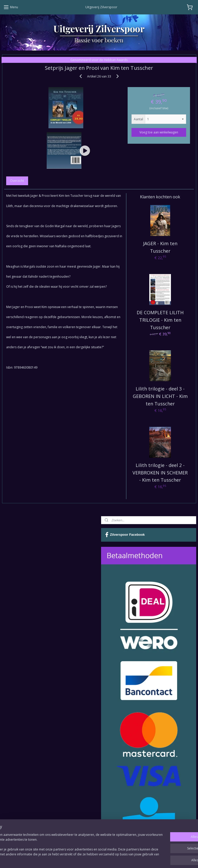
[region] (65, 845)
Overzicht (17, 181)
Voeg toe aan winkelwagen (159, 132)
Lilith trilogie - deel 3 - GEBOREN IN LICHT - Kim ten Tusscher (160, 396)
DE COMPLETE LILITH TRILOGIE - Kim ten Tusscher (160, 320)
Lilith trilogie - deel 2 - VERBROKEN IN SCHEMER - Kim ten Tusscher (160, 472)
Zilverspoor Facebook (125, 535)
